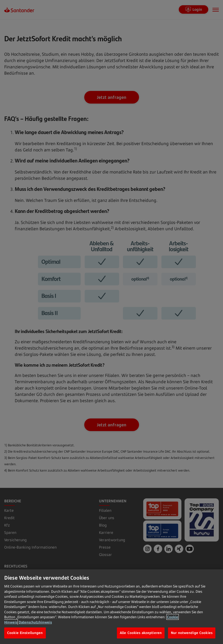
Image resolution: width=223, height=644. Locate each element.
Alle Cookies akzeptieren (141, 633)
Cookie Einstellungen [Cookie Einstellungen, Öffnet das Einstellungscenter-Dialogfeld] (25, 633)
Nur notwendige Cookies (192, 633)
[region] (112, 607)
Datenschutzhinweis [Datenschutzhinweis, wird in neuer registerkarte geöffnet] (35, 622)
